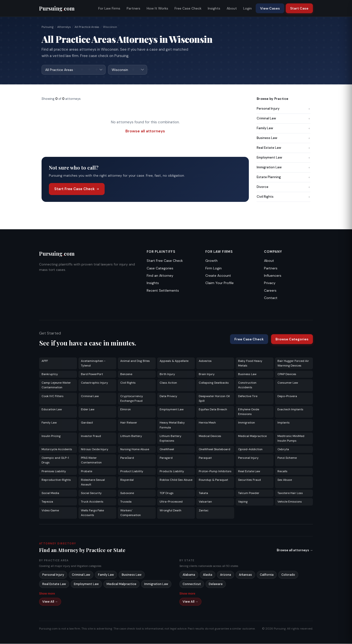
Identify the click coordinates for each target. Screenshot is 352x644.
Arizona (225, 575)
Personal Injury (284, 109)
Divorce (284, 187)
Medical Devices (210, 436)
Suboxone (127, 493)
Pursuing (48, 27)
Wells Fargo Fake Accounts (92, 513)
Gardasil (87, 423)
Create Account (218, 276)
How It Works (157, 8)
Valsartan (205, 502)
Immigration (247, 423)
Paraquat (205, 458)
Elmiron (126, 410)
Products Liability (172, 471)
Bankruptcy (50, 374)
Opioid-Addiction (250, 449)
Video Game (50, 511)
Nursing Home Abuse (135, 449)
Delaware (216, 584)
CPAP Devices (287, 374)
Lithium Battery (131, 436)
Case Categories (160, 268)
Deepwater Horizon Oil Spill (214, 399)
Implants (284, 423)
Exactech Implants (290, 410)
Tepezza (47, 502)
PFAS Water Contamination (91, 460)
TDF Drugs (167, 493)
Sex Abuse (285, 480)
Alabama (189, 575)
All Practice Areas (87, 27)
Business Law (284, 138)
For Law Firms (109, 8)
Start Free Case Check (77, 189)
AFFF (45, 361)
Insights (214, 8)
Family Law (284, 128)
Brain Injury (207, 374)
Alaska (208, 575)
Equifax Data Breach (213, 410)
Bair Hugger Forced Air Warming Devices (293, 363)
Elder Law (88, 410)
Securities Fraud (249, 480)
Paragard (166, 458)
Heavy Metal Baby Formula (172, 425)
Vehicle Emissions (290, 502)
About (232, 8)
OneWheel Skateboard (214, 449)
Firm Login (214, 268)
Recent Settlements (163, 291)
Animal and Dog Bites (135, 361)
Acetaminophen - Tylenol (93, 363)
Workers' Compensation (131, 513)
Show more (47, 594)
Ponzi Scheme (287, 458)
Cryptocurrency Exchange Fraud (132, 399)
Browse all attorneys (145, 131)
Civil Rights (284, 197)
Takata (203, 493)
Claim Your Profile (220, 283)
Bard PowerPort (92, 374)
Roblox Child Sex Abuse (176, 480)
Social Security (91, 493)
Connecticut (192, 584)
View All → (50, 602)
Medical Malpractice (252, 436)
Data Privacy (168, 396)
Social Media (50, 493)
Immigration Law (284, 167)
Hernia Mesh (207, 423)
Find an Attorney (160, 276)
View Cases (270, 8)
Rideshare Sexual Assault (93, 482)
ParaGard (127, 458)
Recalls (282, 471)
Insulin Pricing (51, 436)
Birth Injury (167, 374)
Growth (211, 261)
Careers (270, 291)
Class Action (168, 383)
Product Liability (132, 471)
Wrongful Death (170, 511)
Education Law (52, 410)
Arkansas (245, 575)
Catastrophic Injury (94, 383)
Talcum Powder (249, 493)
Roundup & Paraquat (213, 480)
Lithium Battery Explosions (170, 439)
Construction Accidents (247, 385)
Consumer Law (288, 383)
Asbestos (205, 361)
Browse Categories (292, 339)
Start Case (299, 8)
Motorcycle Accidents (57, 449)
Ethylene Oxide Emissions (249, 412)
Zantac (204, 511)
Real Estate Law (284, 148)
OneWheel (167, 449)
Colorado (288, 575)
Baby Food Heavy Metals (250, 363)
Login (247, 8)
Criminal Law (284, 119)
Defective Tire (248, 396)
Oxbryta (283, 449)
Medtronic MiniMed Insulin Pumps (291, 439)
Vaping (243, 502)
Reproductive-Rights (56, 480)
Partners (133, 8)
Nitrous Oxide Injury (95, 449)
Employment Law (284, 158)
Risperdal (127, 480)
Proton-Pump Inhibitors (215, 471)
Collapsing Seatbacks (214, 383)
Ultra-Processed (171, 502)
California (267, 575)
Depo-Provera (287, 396)
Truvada (126, 502)
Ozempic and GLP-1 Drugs (55, 460)
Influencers (273, 276)
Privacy (270, 283)
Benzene (126, 374)
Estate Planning (284, 177)
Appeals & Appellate (174, 361)
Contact (271, 298)
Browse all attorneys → (295, 550)
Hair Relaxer (129, 423)
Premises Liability (54, 471)
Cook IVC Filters (53, 396)
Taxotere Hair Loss (290, 493)
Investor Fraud (91, 436)
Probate (87, 471)
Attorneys (64, 27)
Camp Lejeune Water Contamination (56, 385)
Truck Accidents (92, 502)
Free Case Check (188, 8)
